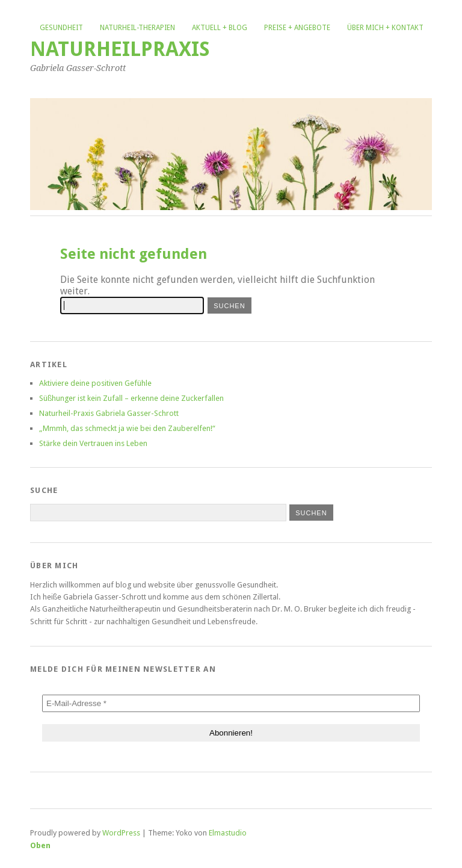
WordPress (121, 833)
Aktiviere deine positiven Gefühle (95, 383)
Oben (40, 845)
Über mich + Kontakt (385, 28)
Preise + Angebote (297, 28)
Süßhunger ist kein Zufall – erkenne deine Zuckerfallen (131, 398)
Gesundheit (61, 28)
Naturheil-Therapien (137, 28)
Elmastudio (228, 833)
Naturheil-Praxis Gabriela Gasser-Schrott (109, 413)
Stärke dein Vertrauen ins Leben (93, 443)
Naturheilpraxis (120, 49)
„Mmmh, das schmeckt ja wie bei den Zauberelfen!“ (127, 428)
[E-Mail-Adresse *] (231, 703)
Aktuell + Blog (220, 28)
